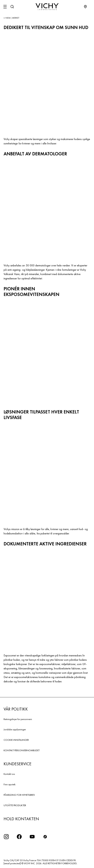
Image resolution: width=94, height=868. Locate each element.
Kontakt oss (9, 774)
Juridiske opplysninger (15, 729)
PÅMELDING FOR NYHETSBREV (19, 795)
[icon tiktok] (45, 837)
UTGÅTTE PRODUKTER (15, 805)
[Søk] (12, 7)
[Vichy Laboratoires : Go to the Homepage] (47, 7)
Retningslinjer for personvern (18, 719)
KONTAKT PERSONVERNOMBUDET (22, 750)
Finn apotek (10, 784)
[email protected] (12, 863)
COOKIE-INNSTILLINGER (16, 740)
